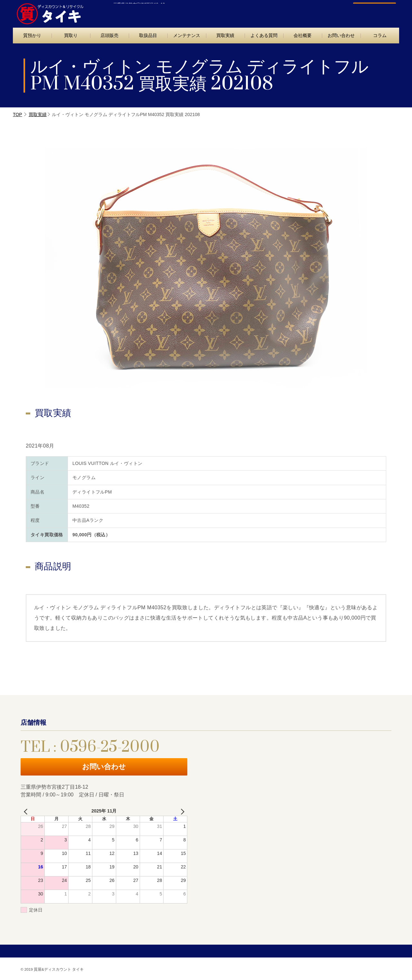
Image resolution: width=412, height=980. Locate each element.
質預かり (32, 35)
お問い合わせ (371, 12)
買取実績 (225, 35)
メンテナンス (187, 35)
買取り (71, 35)
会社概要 (303, 35)
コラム (380, 35)
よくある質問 (264, 35)
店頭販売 (109, 35)
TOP (18, 114)
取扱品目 (148, 35)
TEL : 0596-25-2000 (299, 12)
